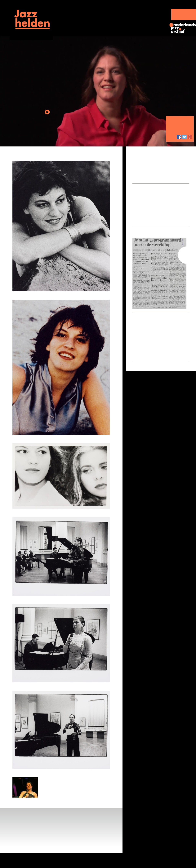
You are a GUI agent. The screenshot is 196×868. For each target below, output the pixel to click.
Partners (87, 860)
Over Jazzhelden (69, 860)
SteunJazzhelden (184, 14)
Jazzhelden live (115, 12)
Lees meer (174, 177)
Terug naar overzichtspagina (93, 154)
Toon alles (141, 217)
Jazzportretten (77, 12)
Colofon (99, 860)
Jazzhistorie (151, 12)
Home (16, 37)
